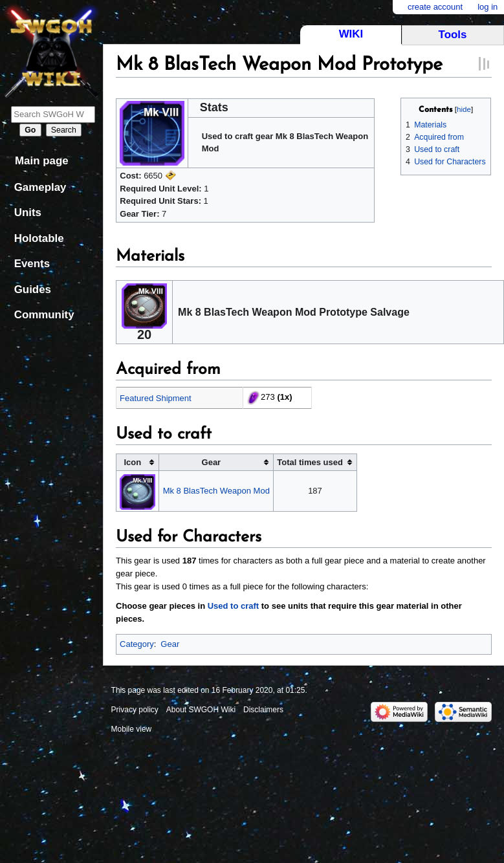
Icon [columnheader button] (133, 462)
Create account (435, 7)
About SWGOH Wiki (201, 710)
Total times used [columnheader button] (310, 462)
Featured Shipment (156, 398)
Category (137, 644)
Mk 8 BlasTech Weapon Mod (216, 491)
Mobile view (132, 729)
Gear (170, 644)
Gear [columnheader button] (212, 462)
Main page (42, 161)
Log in (488, 7)
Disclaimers (263, 710)
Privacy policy (135, 710)
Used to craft (233, 606)
